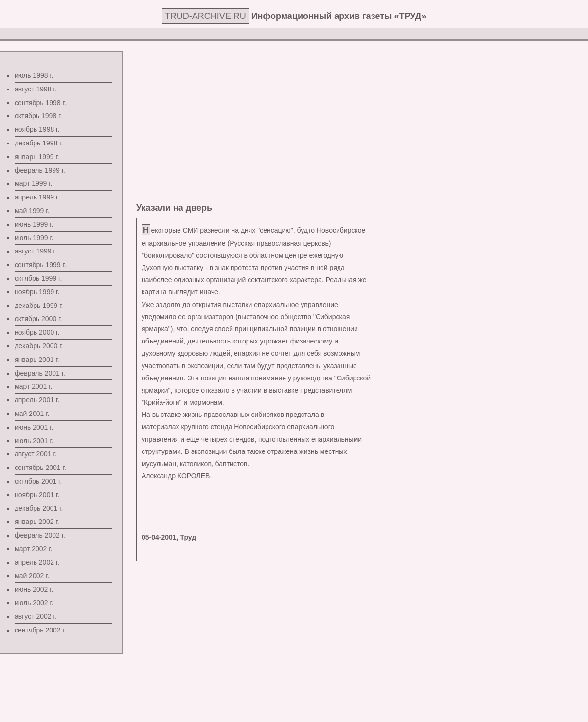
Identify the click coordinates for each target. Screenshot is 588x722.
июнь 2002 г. (34, 589)
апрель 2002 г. (37, 562)
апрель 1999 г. (37, 197)
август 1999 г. (36, 251)
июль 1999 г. (34, 238)
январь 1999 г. (37, 157)
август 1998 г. (36, 89)
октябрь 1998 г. (38, 116)
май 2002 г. (32, 576)
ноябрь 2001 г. (37, 495)
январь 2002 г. (37, 522)
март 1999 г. (34, 183)
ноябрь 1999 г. (37, 292)
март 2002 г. (34, 549)
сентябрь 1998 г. (40, 103)
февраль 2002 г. (40, 535)
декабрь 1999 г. (39, 306)
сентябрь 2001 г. (40, 468)
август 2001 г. (36, 454)
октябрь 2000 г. (38, 319)
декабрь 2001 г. (39, 508)
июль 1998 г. (34, 75)
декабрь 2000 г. (39, 346)
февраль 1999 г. (40, 170)
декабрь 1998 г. (39, 143)
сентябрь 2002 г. (40, 630)
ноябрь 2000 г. (37, 332)
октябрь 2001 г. (38, 481)
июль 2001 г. (34, 441)
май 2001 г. (32, 414)
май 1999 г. (32, 211)
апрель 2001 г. (37, 400)
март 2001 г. (34, 386)
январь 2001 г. (37, 360)
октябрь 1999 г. (38, 278)
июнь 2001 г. (34, 427)
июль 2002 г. (34, 603)
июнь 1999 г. (34, 224)
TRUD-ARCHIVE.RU (205, 16)
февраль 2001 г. (40, 373)
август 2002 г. (36, 616)
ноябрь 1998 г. (37, 129)
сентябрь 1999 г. (40, 265)
